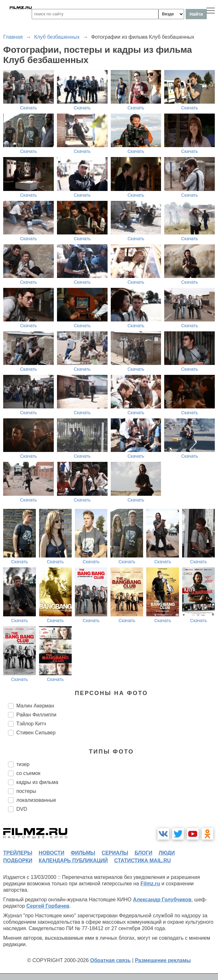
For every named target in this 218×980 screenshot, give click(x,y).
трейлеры (18, 853)
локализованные (36, 800)
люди (167, 853)
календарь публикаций (73, 861)
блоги (143, 853)
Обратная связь (111, 960)
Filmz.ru (150, 884)
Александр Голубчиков (162, 900)
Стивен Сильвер (36, 733)
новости (52, 853)
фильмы (83, 853)
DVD (22, 809)
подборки (18, 861)
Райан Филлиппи (36, 715)
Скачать (29, 108)
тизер (23, 764)
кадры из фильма (37, 782)
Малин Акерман (35, 706)
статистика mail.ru (143, 861)
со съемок (28, 773)
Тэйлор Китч (31, 724)
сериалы (115, 853)
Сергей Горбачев (48, 906)
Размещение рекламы (163, 960)
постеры (26, 791)
